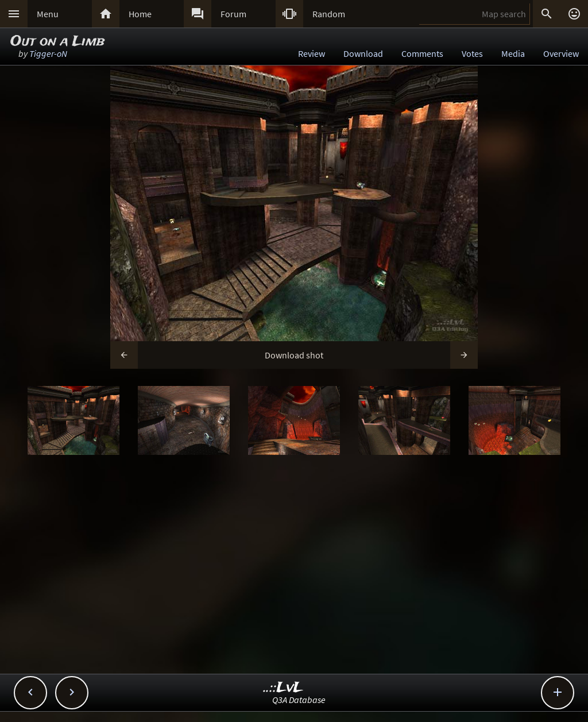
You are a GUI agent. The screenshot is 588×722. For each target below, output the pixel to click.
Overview (561, 53)
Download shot (294, 355)
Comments (422, 53)
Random (329, 14)
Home (140, 14)
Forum (233, 14)
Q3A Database (299, 700)
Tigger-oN (48, 53)
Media (513, 53)
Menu (48, 14)
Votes (472, 53)
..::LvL (283, 688)
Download (363, 53)
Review (312, 53)
